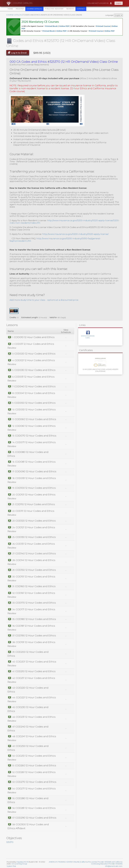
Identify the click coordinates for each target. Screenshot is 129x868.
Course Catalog (14, 15)
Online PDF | (65, 26)
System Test (11, 866)
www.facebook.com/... (88, 337)
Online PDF (110, 31)
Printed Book (51, 26)
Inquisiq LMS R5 (23, 862)
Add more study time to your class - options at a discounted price (44, 300)
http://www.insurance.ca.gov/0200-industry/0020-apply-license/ (75, 234)
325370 (10, 842)
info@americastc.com (114, 866)
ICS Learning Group (19, 864)
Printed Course (103, 26)
